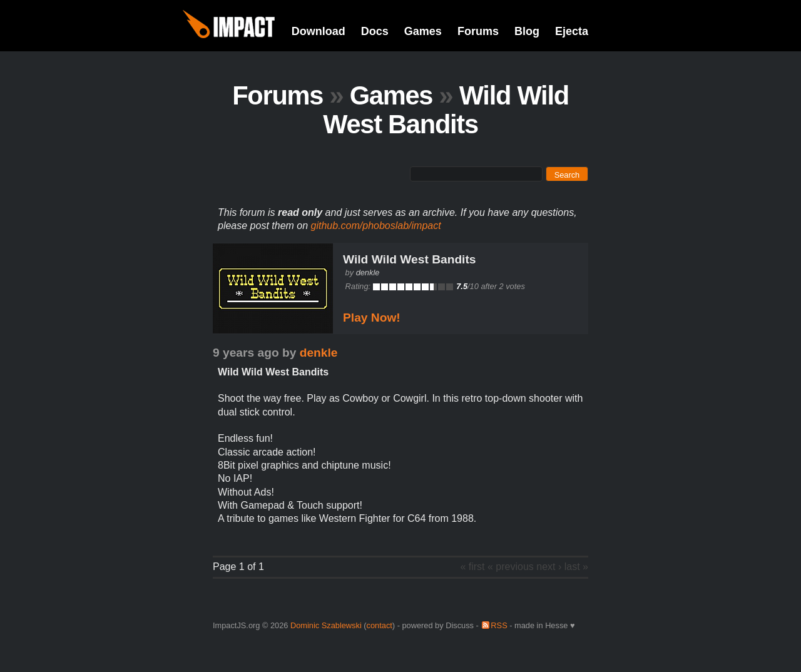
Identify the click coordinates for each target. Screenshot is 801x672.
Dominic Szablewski (326, 625)
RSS (499, 625)
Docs (375, 31)
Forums (478, 31)
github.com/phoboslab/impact (376, 226)
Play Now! (372, 318)
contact (380, 625)
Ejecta (572, 31)
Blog (527, 31)
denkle (368, 272)
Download (319, 31)
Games (423, 31)
